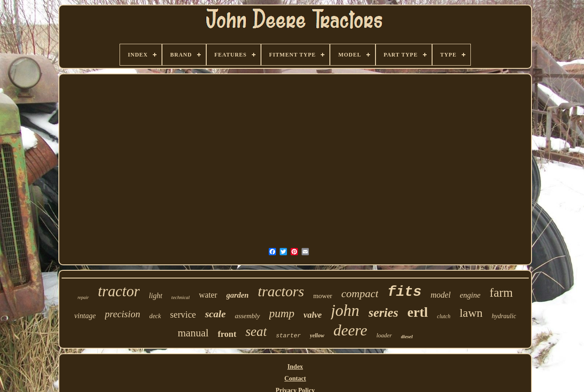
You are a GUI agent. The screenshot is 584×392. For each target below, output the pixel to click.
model (441, 295)
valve (313, 315)
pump (282, 313)
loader (384, 335)
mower (323, 296)
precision (123, 314)
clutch (444, 316)
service (183, 315)
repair (83, 297)
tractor (119, 291)
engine (470, 295)
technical (181, 297)
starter (289, 336)
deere (350, 330)
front (227, 334)
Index (295, 367)
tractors (281, 291)
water (208, 295)
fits (404, 292)
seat (256, 331)
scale (215, 314)
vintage (85, 316)
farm (501, 293)
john (345, 311)
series (383, 312)
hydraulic (504, 316)
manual (193, 333)
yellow (317, 335)
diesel (407, 336)
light (155, 296)
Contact (295, 379)
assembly (248, 316)
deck (155, 316)
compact (360, 294)
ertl (418, 312)
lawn (471, 313)
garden (237, 295)
